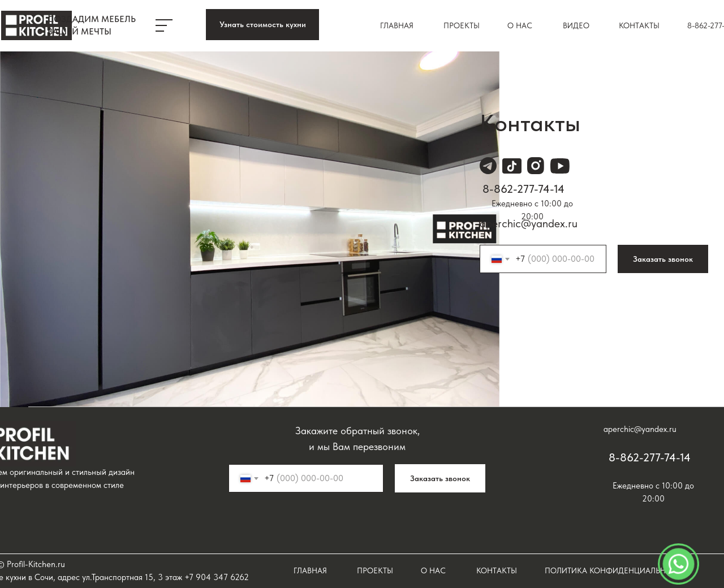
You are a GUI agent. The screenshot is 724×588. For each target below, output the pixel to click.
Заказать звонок (663, 259)
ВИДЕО (576, 25)
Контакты (639, 25)
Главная (397, 25)
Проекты (462, 25)
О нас (520, 25)
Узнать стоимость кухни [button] (263, 24)
